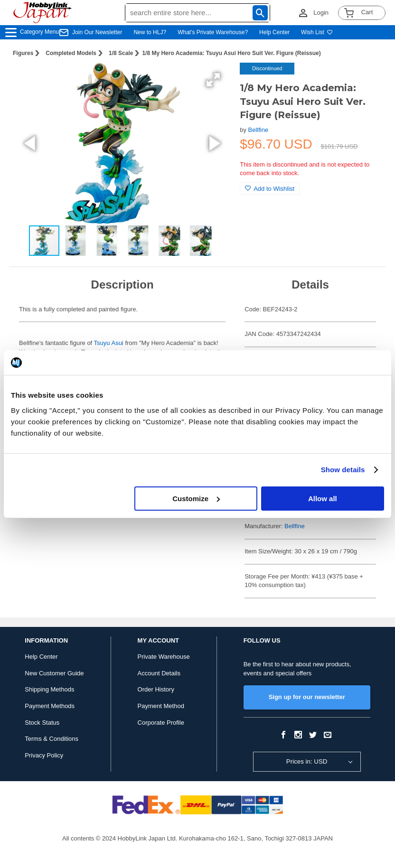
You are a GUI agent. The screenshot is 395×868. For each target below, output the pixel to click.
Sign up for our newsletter (307, 697)
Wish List (317, 32)
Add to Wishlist (270, 189)
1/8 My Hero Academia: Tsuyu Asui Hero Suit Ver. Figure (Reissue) (231, 53)
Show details (343, 470)
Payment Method (161, 706)
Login (321, 13)
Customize (196, 499)
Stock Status (42, 723)
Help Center (274, 32)
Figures (23, 53)
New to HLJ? (150, 32)
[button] (213, 80)
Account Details (159, 673)
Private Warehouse (164, 657)
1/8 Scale (121, 53)
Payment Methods (50, 706)
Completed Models (71, 53)
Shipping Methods (49, 689)
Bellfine (259, 130)
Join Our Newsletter (97, 32)
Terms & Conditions (52, 739)
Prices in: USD (307, 761)
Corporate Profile (161, 723)
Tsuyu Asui (110, 343)
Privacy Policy (44, 755)
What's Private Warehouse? (213, 32)
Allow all (323, 499)
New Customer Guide (54, 673)
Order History (156, 689)
